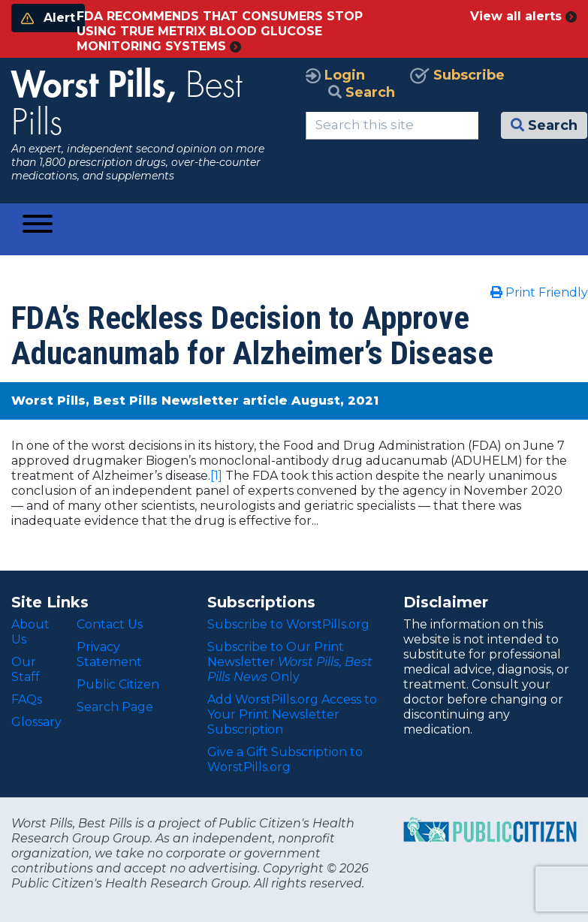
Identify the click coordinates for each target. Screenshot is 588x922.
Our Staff (26, 669)
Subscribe (457, 75)
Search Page (115, 707)
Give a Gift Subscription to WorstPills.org (285, 759)
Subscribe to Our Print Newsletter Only (290, 662)
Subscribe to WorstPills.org (288, 624)
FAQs (27, 699)
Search (362, 92)
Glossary (36, 722)
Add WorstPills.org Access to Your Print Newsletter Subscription (292, 714)
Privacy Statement (109, 654)
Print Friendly (539, 292)
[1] (216, 476)
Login (335, 75)
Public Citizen (118, 684)
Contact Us (110, 624)
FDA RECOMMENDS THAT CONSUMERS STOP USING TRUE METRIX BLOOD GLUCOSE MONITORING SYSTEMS (220, 31)
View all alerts (523, 16)
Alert (48, 18)
